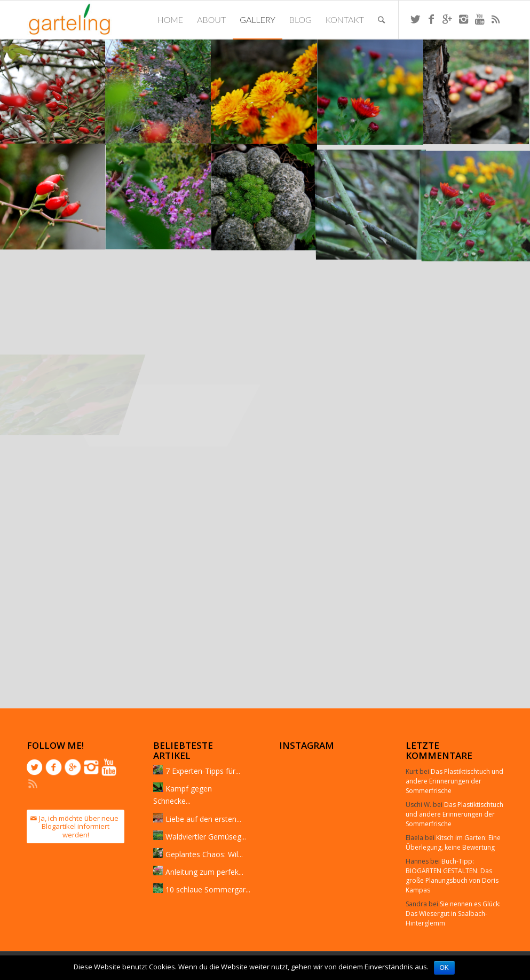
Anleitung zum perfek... (204, 872)
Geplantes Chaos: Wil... (204, 854)
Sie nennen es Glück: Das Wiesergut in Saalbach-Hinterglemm (453, 914)
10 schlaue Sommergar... (208, 889)
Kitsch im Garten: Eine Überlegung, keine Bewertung (453, 842)
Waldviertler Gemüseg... (206, 837)
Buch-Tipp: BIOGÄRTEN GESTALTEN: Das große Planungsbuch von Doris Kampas (452, 876)
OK (444, 968)
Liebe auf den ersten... (203, 819)
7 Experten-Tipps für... (203, 771)
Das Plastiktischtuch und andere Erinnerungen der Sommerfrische (454, 781)
